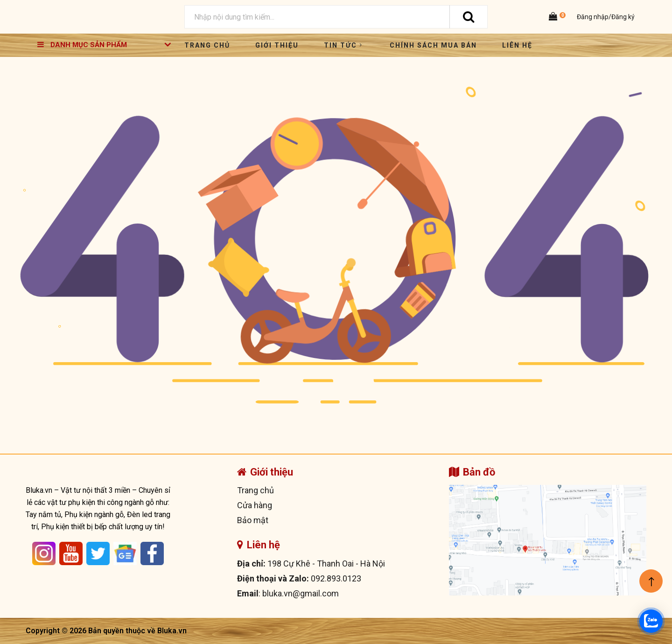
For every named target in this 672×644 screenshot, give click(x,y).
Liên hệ (517, 45)
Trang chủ (207, 45)
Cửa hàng (255, 505)
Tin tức (344, 45)
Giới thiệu (277, 45)
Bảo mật (253, 520)
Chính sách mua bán (433, 45)
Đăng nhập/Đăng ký (605, 17)
